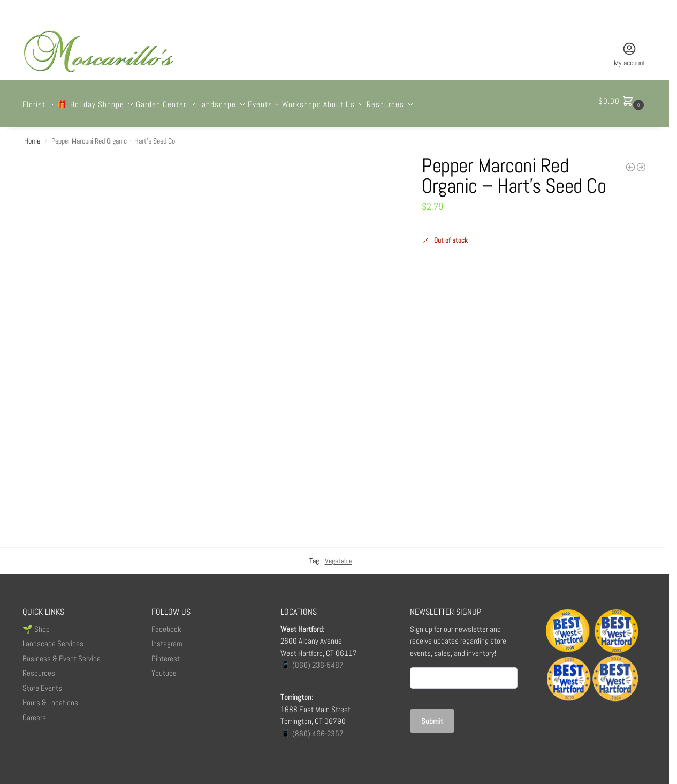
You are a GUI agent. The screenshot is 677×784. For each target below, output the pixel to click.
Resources (39, 667)
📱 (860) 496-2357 (312, 728)
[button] (622, 101)
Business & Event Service (62, 653)
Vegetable (338, 555)
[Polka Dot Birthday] (630, 161)
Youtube (164, 667)
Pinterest (166, 653)
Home (32, 135)
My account (630, 54)
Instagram (167, 638)
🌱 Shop (37, 623)
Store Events (42, 682)
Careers (34, 711)
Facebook (166, 623)
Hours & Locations (50, 696)
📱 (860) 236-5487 (312, 659)
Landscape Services (53, 638)
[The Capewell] (641, 161)
